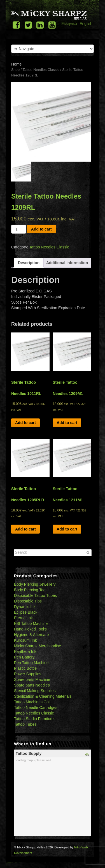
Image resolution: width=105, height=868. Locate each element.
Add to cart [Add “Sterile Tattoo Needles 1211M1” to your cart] (67, 529)
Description (29, 263)
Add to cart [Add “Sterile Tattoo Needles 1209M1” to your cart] (67, 423)
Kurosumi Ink (25, 640)
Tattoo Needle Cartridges (36, 708)
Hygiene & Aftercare (32, 635)
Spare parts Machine (32, 679)
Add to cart (41, 229)
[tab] (29, 263)
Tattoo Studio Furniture (34, 719)
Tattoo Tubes (25, 724)
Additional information (67, 263)
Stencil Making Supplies (35, 691)
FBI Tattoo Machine (31, 623)
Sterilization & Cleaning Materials (43, 696)
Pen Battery (24, 657)
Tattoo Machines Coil (32, 702)
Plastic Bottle (25, 668)
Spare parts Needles (32, 685)
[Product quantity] (19, 229)
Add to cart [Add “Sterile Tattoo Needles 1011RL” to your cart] (25, 423)
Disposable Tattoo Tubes (35, 595)
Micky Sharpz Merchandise (38, 646)
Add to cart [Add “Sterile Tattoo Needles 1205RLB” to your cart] (25, 529)
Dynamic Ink (25, 607)
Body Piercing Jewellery (35, 584)
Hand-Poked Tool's (30, 629)
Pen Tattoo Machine (31, 663)
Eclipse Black (26, 612)
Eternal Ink (23, 618)
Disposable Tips (28, 601)
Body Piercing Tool (30, 590)
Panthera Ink (25, 651)
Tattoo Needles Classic (41, 70)
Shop (15, 70)
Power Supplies (28, 674)
